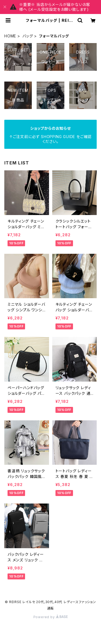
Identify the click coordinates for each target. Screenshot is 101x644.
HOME (10, 36)
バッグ (28, 36)
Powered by (51, 617)
